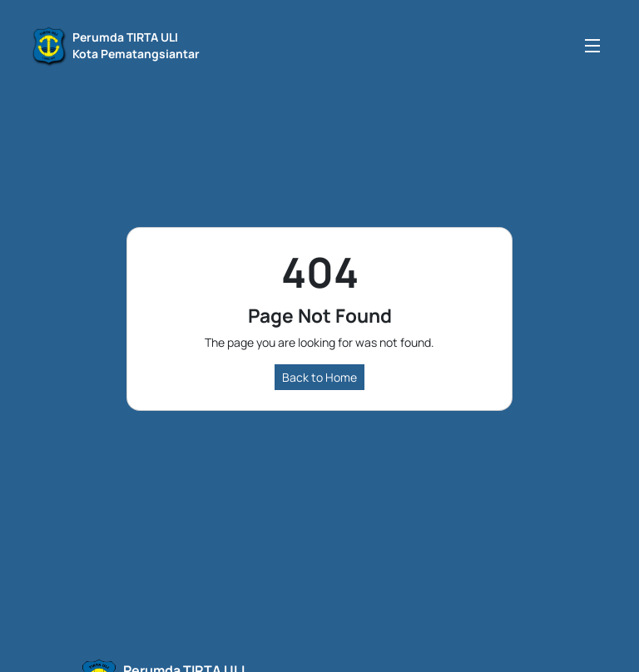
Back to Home (319, 377)
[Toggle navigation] (592, 45)
